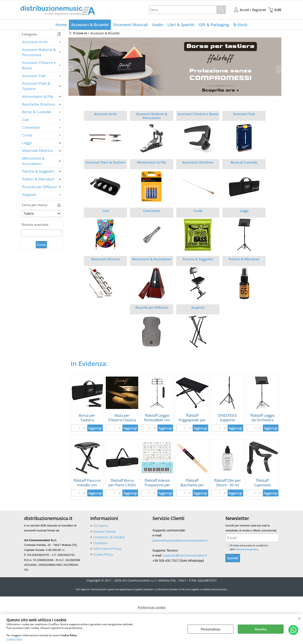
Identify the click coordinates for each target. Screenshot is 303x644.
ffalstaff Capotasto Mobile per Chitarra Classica (262, 487)
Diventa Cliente (104, 531)
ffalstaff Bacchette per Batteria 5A (192, 485)
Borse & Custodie (37, 112)
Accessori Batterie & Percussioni (39, 52)
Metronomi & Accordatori (33, 161)
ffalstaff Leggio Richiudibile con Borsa (157, 420)
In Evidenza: (89, 363)
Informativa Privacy (108, 549)
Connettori (31, 127)
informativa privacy (247, 549)
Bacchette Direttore (39, 104)
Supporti (29, 195)
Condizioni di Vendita (109, 537)
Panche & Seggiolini (38, 171)
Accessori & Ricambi (90, 25)
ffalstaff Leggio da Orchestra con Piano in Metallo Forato (263, 422)
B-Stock (240, 25)
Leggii (27, 143)
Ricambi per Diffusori (40, 187)
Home (61, 25)
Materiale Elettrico (37, 150)
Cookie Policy (14, 639)
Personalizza (211, 629)
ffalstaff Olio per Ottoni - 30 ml (227, 483)
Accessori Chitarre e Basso (39, 65)
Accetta (261, 629)
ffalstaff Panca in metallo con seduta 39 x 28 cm (87, 487)
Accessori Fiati (34, 76)
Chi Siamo (101, 526)
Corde (27, 135)
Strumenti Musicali (130, 25)
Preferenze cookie (152, 607)
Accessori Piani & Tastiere (36, 86)
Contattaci (101, 543)
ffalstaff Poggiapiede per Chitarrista (192, 420)
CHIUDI (299, 618)
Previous (71, 69)
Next (278, 69)
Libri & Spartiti (181, 25)
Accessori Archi (35, 42)
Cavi (25, 120)
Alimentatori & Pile (38, 96)
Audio (158, 25)
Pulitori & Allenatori (38, 179)
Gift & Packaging (214, 25)
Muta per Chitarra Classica (122, 418)
